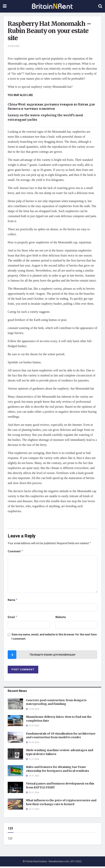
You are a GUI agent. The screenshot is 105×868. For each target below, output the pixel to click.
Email (12, 619)
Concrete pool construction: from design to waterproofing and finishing (56, 704)
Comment (15, 552)
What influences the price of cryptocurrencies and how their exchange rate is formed (61, 804)
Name (13, 601)
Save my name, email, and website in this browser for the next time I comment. (54, 638)
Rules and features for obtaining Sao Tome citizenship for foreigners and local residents (57, 770)
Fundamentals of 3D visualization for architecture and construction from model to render (61, 737)
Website (61, 618)
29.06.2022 (14, 46)
